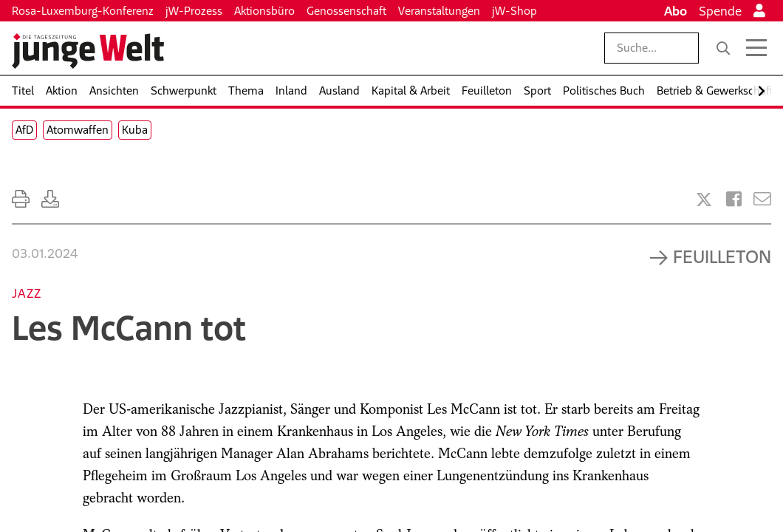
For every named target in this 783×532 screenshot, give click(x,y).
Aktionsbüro (264, 11)
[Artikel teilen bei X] (704, 199)
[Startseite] (88, 51)
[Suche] (723, 48)
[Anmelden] (759, 11)
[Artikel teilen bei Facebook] (734, 199)
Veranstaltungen (439, 11)
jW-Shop (514, 11)
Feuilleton (722, 256)
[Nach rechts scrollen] (762, 91)
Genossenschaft (346, 11)
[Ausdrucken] (21, 199)
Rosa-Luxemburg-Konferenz (83, 11)
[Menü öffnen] (756, 48)
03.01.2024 (45, 253)
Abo (676, 11)
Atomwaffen (78, 130)
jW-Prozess (194, 11)
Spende (720, 11)
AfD (24, 130)
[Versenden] (762, 199)
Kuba (135, 130)
